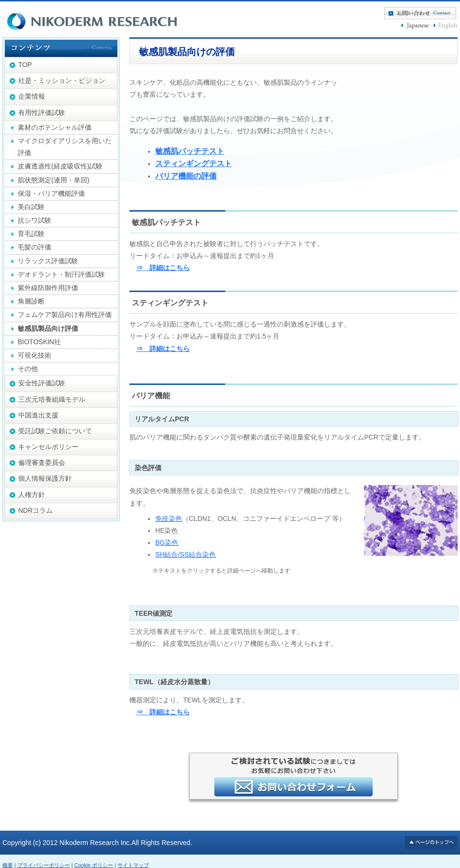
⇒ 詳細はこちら (163, 268)
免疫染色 (169, 519)
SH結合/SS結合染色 (185, 554)
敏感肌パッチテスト (190, 151)
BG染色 (167, 542)
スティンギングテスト (194, 163)
